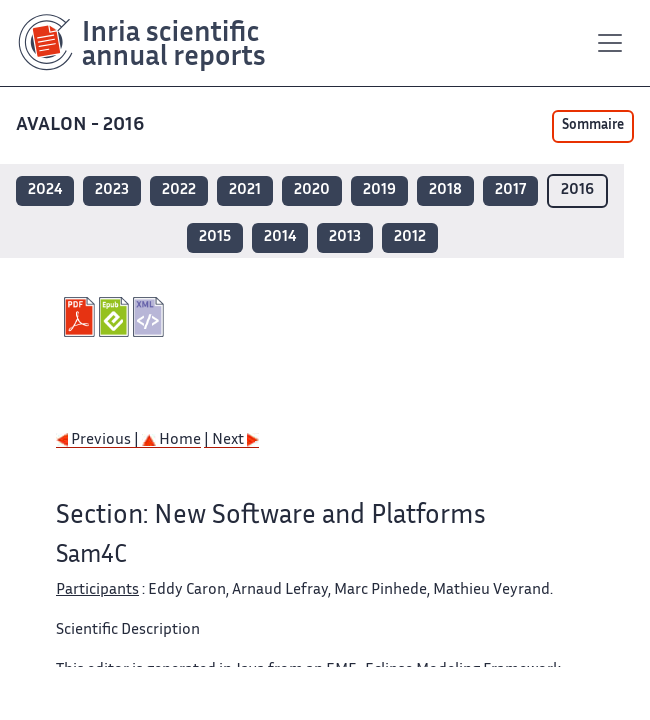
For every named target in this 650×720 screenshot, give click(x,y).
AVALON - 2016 (82, 125)
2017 (510, 190)
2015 (215, 237)
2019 (379, 190)
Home (171, 440)
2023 (112, 190)
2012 (410, 237)
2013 (345, 237)
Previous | (99, 440)
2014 (280, 237)
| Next (231, 440)
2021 (245, 190)
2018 (445, 190)
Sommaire (593, 126)
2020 (312, 190)
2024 (45, 190)
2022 (179, 190)
